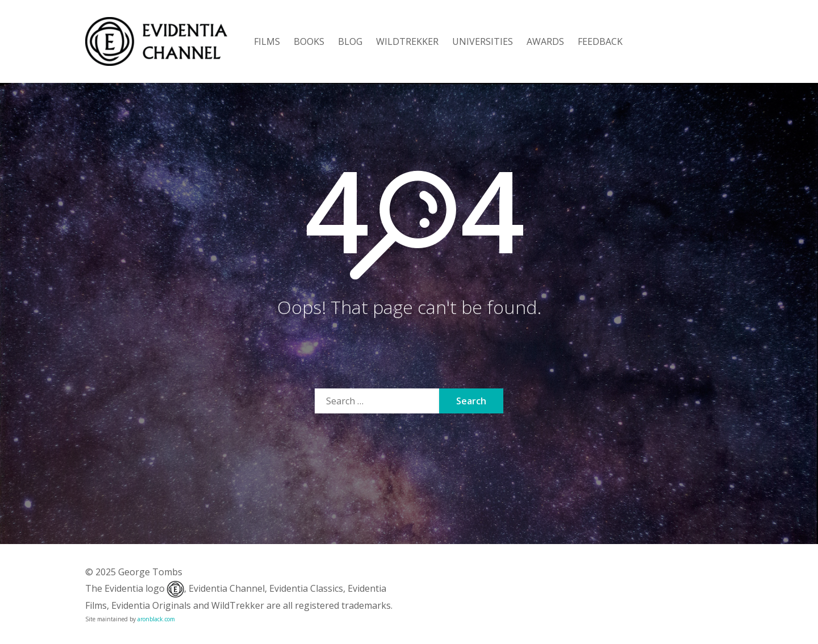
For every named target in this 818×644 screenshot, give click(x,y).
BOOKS (309, 41)
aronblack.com (156, 619)
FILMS (267, 41)
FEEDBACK (600, 41)
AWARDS (545, 41)
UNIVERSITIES (483, 41)
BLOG (350, 41)
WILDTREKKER (407, 41)
